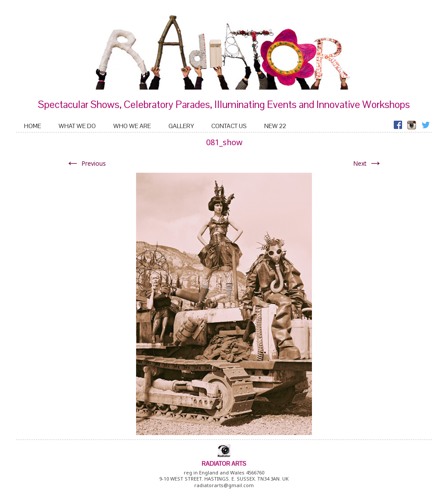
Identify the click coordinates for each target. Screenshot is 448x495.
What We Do (77, 126)
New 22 (275, 126)
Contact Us (229, 126)
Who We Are (132, 126)
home (33, 126)
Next (368, 163)
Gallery (181, 126)
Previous (86, 163)
